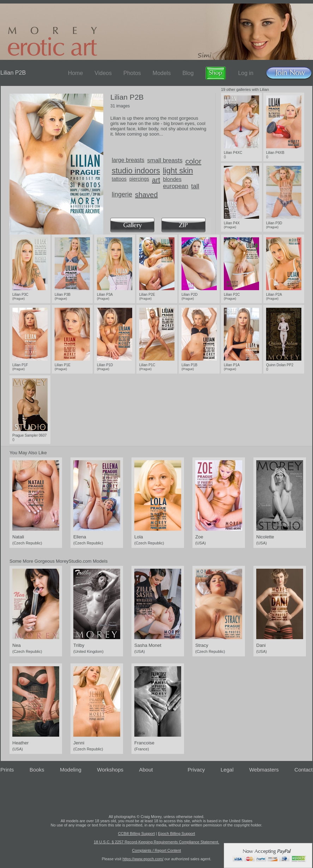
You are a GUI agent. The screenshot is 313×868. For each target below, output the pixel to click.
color (194, 161)
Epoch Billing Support (176, 833)
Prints (7, 770)
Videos (103, 73)
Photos (132, 73)
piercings (139, 179)
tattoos (119, 179)
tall (195, 186)
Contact (303, 770)
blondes (172, 179)
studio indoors (136, 171)
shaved (146, 195)
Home (76, 73)
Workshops (110, 770)
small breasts (165, 160)
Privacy (196, 770)
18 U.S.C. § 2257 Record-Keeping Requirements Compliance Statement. (156, 842)
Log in (246, 73)
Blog (188, 73)
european (176, 186)
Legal (227, 770)
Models (162, 73)
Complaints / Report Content (157, 850)
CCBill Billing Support (137, 833)
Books (37, 770)
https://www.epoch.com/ (143, 859)
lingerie (122, 194)
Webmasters (264, 770)
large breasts (128, 160)
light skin (178, 171)
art (156, 180)
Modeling (71, 770)
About (146, 770)
